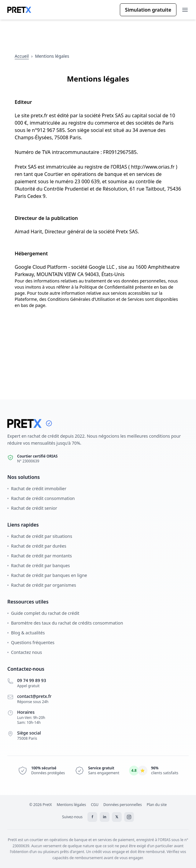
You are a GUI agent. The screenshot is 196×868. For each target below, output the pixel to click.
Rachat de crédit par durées (37, 546)
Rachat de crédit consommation (41, 498)
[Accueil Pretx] (19, 10)
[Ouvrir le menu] (185, 10)
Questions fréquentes (31, 642)
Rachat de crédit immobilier (37, 489)
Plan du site (157, 805)
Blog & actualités (26, 633)
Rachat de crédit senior (32, 508)
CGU (95, 805)
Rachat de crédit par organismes (42, 585)
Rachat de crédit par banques (39, 565)
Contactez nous (25, 652)
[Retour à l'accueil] (22, 56)
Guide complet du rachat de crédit (43, 613)
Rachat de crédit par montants (40, 556)
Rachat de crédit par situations (40, 536)
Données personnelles (123, 805)
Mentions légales (72, 805)
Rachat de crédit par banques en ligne (47, 575)
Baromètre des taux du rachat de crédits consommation (65, 623)
